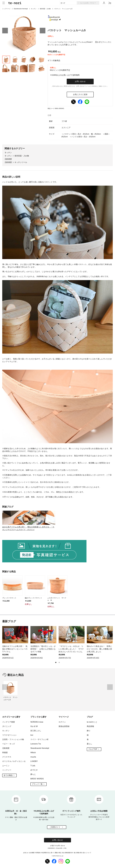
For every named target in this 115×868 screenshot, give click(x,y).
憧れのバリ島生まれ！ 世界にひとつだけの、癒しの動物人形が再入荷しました (99, 649)
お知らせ (26, 853)
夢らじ (33, 774)
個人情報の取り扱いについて (82, 853)
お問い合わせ (80, 81)
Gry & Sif (34, 726)
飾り (89, 731)
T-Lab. (33, 766)
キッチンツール (21, 162)
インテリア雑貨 (9, 722)
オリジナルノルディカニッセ (14, 761)
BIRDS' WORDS (37, 779)
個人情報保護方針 (68, 853)
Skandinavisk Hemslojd (21, 9)
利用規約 (38, 853)
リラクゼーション (9, 735)
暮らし (90, 744)
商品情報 (90, 726)
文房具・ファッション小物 (13, 739)
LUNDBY (34, 761)
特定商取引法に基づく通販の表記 (51, 853)
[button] (5, 31)
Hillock (33, 753)
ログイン (62, 722)
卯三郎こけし (36, 731)
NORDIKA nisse (37, 722)
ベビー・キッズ (9, 744)
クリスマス (7, 757)
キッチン (34, 9)
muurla (33, 757)
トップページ (6, 9)
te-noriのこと (92, 722)
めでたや (34, 770)
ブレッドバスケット (9, 598)
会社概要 (32, 853)
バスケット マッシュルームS (10, 698)
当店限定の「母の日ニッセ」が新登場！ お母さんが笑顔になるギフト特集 (43, 649)
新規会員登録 (64, 726)
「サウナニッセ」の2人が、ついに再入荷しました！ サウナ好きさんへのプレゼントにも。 (71, 649)
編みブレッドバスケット (33, 598)
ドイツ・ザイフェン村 (39, 739)
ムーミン (6, 766)
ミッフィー (7, 770)
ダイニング (7, 726)
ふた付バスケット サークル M (57, 599)
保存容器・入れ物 (45, 9)
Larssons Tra (36, 744)
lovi (32, 735)
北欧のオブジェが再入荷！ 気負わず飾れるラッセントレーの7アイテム (15, 649)
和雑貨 (5, 753)
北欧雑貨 (8, 159)
